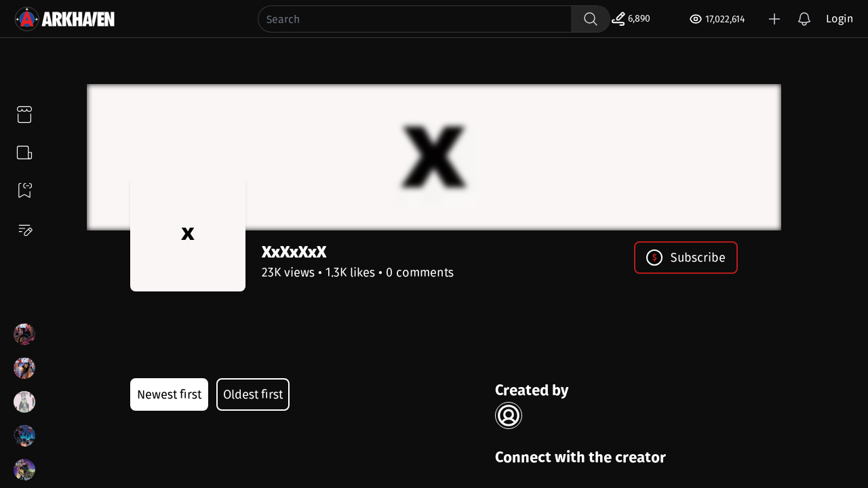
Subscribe (686, 258)
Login (840, 18)
